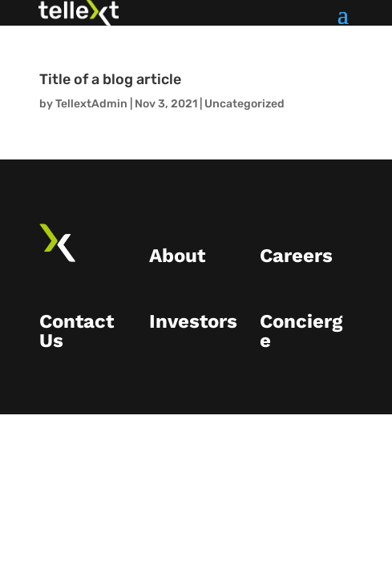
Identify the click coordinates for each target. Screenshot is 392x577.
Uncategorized (244, 104)
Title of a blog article (110, 79)
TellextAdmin (91, 104)
